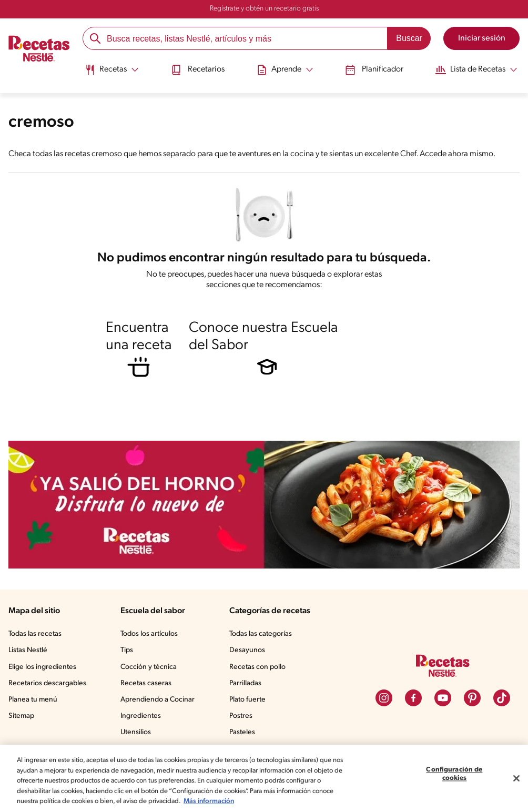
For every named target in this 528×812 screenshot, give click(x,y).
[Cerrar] (516, 778)
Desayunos (247, 651)
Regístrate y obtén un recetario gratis (264, 9)
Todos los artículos (149, 634)
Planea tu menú (33, 700)
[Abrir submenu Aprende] (285, 70)
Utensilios (136, 732)
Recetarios (198, 70)
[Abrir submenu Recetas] (112, 70)
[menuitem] (112, 74)
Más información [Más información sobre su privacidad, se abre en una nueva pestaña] (209, 801)
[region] (264, 778)
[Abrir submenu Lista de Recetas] (476, 70)
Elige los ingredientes (42, 667)
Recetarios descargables (47, 683)
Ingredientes (141, 716)
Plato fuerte (247, 700)
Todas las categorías (261, 634)
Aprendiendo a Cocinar (158, 700)
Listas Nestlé (28, 651)
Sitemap (21, 716)
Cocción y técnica (149, 667)
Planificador (374, 70)
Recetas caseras (146, 683)
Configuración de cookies (454, 774)
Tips (127, 651)
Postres (241, 716)
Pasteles (242, 732)
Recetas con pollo (257, 667)
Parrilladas (245, 683)
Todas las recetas (35, 634)
